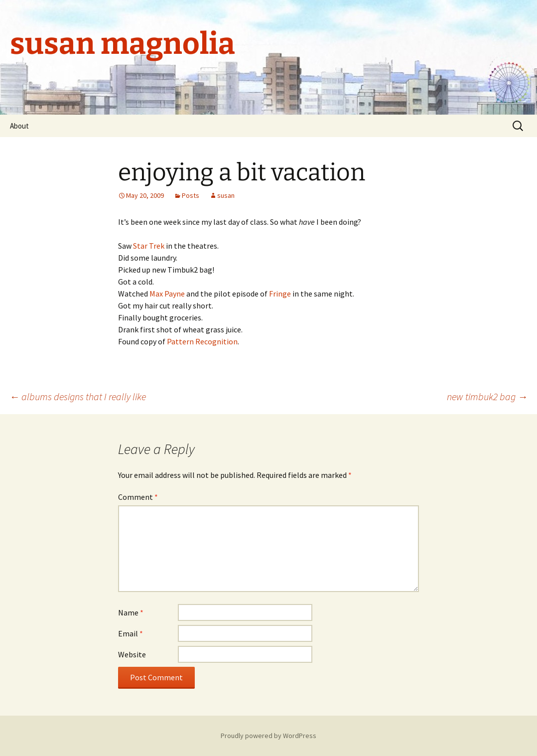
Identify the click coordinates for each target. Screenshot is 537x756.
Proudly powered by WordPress (268, 736)
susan (226, 195)
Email (131, 633)
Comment (138, 497)
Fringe (280, 294)
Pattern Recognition (202, 341)
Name (131, 612)
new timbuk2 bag (487, 396)
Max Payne (167, 294)
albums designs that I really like (78, 396)
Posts (191, 195)
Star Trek (149, 246)
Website (132, 654)
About (19, 126)
